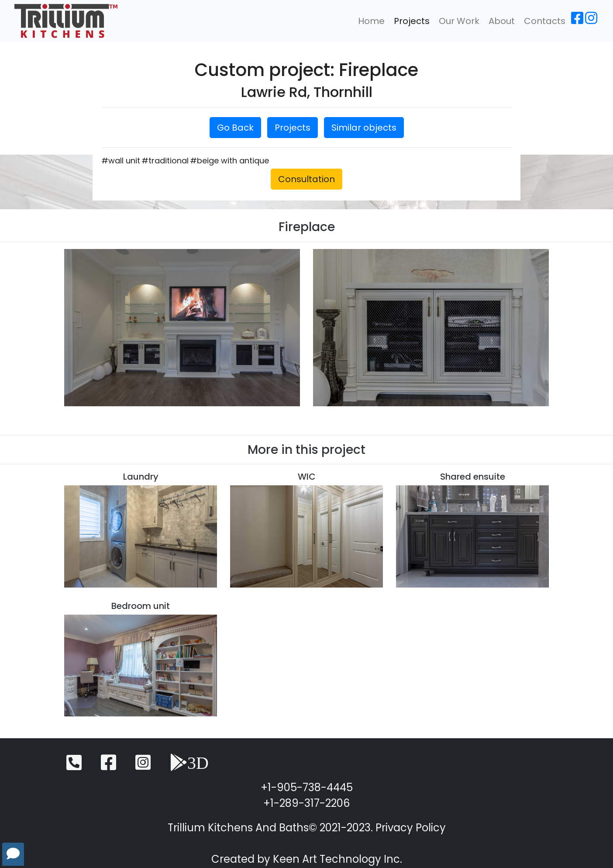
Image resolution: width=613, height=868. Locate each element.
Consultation (306, 179)
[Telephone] (74, 766)
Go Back (235, 128)
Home (371, 21)
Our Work (459, 21)
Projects (412, 21)
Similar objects (364, 128)
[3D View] (189, 766)
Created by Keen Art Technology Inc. (307, 859)
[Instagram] (591, 21)
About (502, 21)
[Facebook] (577, 21)
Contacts (545, 21)
